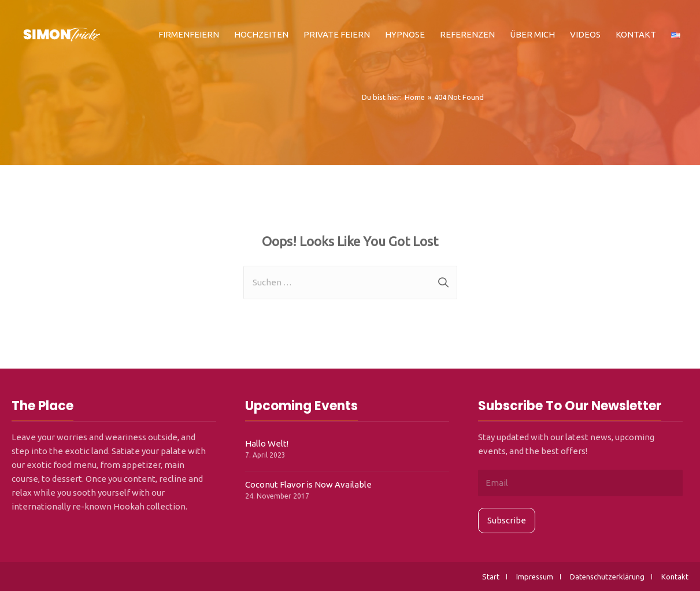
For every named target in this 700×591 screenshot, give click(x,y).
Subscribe (507, 520)
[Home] (415, 97)
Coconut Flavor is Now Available (308, 484)
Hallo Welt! (267, 443)
